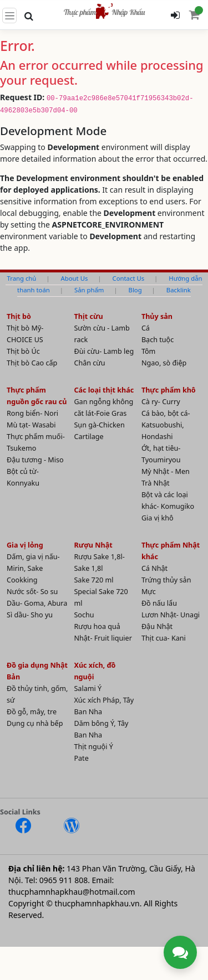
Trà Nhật (156, 483)
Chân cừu (89, 363)
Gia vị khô (158, 518)
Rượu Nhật (93, 545)
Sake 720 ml (93, 580)
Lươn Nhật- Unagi (171, 615)
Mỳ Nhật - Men (166, 471)
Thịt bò (19, 316)
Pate (81, 758)
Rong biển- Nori (32, 413)
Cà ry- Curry (161, 402)
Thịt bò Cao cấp (32, 363)
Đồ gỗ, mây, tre (32, 712)
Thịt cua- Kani (164, 638)
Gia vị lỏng (25, 545)
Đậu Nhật (157, 626)
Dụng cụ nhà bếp (35, 723)
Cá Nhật (154, 568)
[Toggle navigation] (9, 16)
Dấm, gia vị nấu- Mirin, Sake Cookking (33, 568)
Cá (146, 328)
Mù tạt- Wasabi (31, 425)
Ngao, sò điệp (164, 363)
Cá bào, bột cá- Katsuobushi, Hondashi (166, 425)
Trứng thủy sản (166, 580)
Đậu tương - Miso (35, 460)
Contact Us (128, 278)
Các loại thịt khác (104, 390)
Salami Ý (88, 688)
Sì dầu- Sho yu (30, 615)
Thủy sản (157, 316)
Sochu (84, 615)
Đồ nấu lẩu (159, 603)
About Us (75, 278)
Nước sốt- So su (32, 592)
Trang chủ (21, 278)
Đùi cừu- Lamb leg (104, 351)
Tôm (149, 351)
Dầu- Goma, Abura (37, 603)
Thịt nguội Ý (93, 747)
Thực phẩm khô (169, 390)
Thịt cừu (88, 316)
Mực (149, 592)
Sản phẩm (89, 290)
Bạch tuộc (158, 340)
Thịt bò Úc (23, 351)
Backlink (179, 290)
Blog (135, 290)
